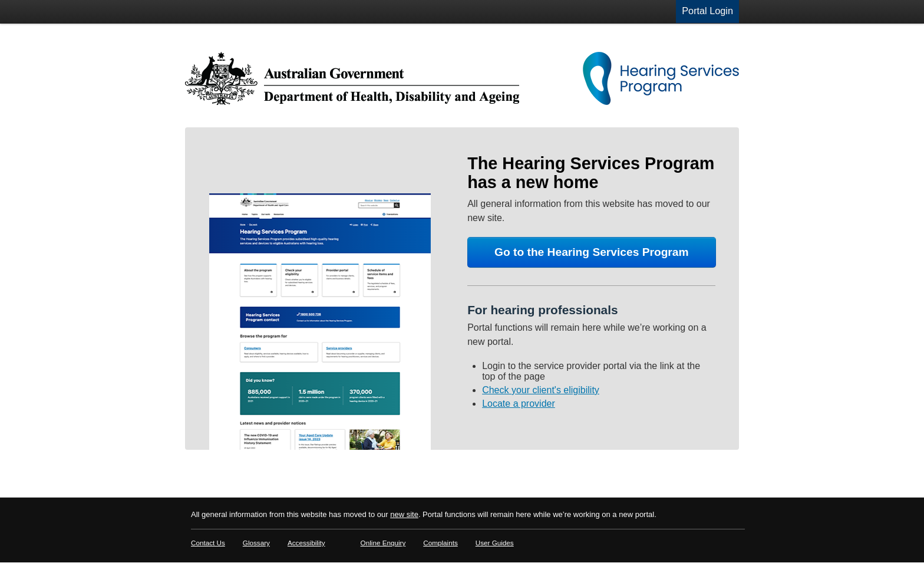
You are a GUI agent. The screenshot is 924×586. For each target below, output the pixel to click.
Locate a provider (519, 404)
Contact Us (208, 543)
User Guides (495, 543)
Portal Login (707, 11)
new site (404, 514)
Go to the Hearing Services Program (592, 252)
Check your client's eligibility (541, 390)
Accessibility (306, 543)
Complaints (440, 543)
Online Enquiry (383, 543)
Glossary (256, 543)
